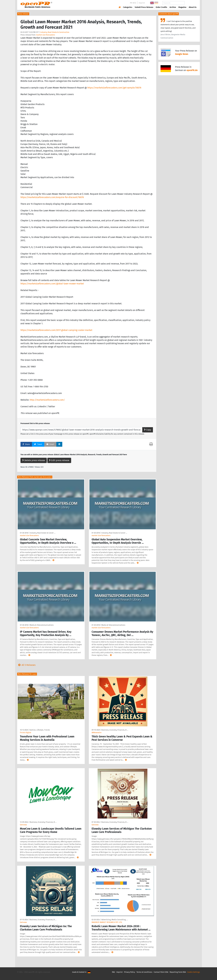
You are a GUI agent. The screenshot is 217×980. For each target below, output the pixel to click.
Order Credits (161, 7)
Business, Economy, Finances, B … (115, 730)
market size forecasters (46, 35)
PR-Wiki (133, 3)
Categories (128, 7)
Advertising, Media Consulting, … (115, 920)
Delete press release (34, 460)
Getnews (23, 825)
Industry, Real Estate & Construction (55, 32)
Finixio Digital (26, 733)
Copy (148, 430)
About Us (193, 7)
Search (190, 3)
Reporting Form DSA (178, 972)
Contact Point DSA (161, 972)
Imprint (142, 3)
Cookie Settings (194, 972)
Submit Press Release (144, 7)
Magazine (182, 7)
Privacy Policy (130, 972)
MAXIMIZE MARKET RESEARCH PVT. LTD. (107, 922)
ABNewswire (97, 733)
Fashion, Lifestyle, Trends (40, 730)
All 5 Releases (26, 665)
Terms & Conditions (144, 972)
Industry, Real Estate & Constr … (43, 533)
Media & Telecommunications (42, 625)
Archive (173, 7)
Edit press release (59, 460)
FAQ (113, 972)
